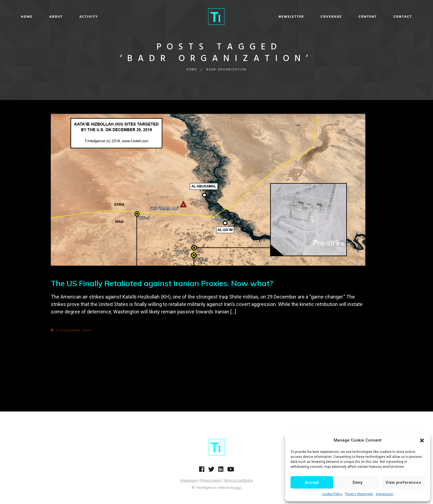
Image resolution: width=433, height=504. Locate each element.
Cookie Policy (332, 494)
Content (330, 17)
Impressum (385, 494)
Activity (127, 17)
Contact (365, 17)
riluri (238, 488)
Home (65, 17)
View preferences (403, 482)
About (94, 17)
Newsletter (253, 17)
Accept (312, 482)
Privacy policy (211, 481)
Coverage (293, 17)
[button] (422, 440)
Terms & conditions (238, 481)
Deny (357, 482)
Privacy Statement (359, 494)
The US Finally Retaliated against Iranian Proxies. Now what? (162, 283)
